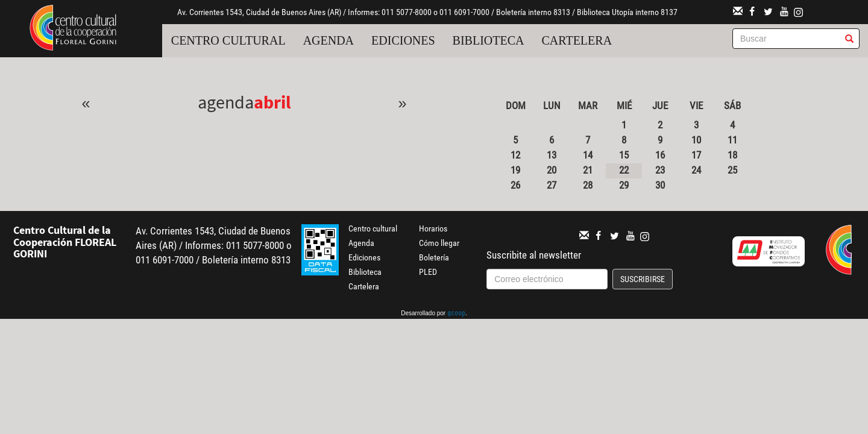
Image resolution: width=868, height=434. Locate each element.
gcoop (456, 314)
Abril (272, 102)
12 (515, 155)
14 (588, 155)
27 (552, 185)
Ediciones (403, 40)
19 (515, 170)
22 (624, 170)
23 (660, 170)
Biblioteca (489, 40)
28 (588, 185)
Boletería (434, 257)
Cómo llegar (439, 243)
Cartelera (577, 40)
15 (624, 155)
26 (515, 185)
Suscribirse (643, 279)
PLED (428, 272)
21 (588, 170)
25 (732, 170)
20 (552, 170)
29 (624, 185)
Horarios (433, 228)
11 (732, 140)
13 (552, 155)
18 (732, 155)
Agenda (329, 40)
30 (660, 185)
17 (696, 155)
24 (696, 170)
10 (696, 140)
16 (660, 155)
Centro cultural (228, 40)
